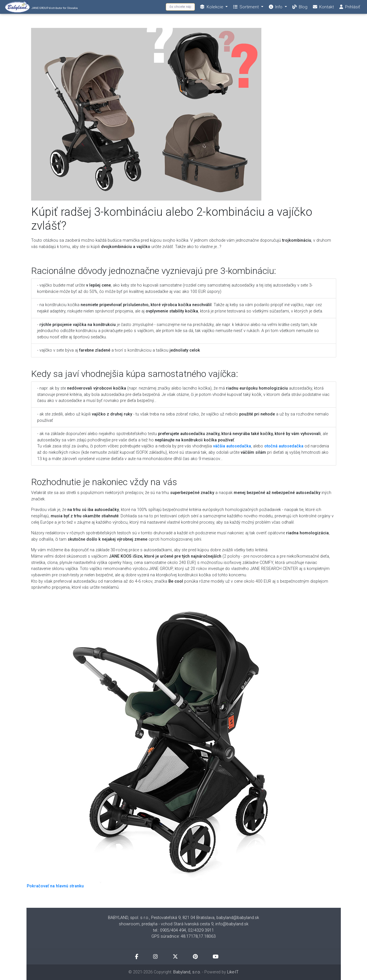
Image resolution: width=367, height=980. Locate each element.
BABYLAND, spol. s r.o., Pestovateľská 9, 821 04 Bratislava (161, 918)
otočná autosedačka (284, 446)
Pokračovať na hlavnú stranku (55, 886)
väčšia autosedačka (232, 446)
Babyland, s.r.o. (187, 972)
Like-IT (233, 972)
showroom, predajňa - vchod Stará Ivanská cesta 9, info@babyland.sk (184, 924)
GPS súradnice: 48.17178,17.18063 (183, 936)
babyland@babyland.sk (238, 918)
